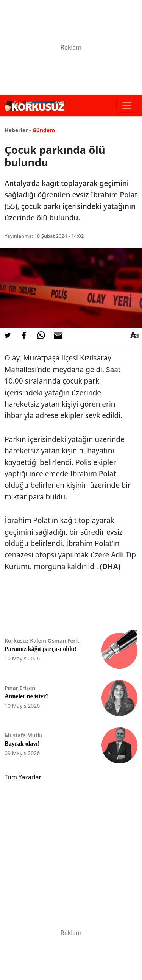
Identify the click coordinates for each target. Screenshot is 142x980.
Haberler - (18, 130)
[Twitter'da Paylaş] (8, 335)
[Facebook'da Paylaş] (24, 335)
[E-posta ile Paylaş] (58, 335)
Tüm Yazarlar (23, 777)
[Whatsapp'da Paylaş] (41, 335)
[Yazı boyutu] (134, 335)
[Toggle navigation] (127, 105)
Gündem (44, 130)
